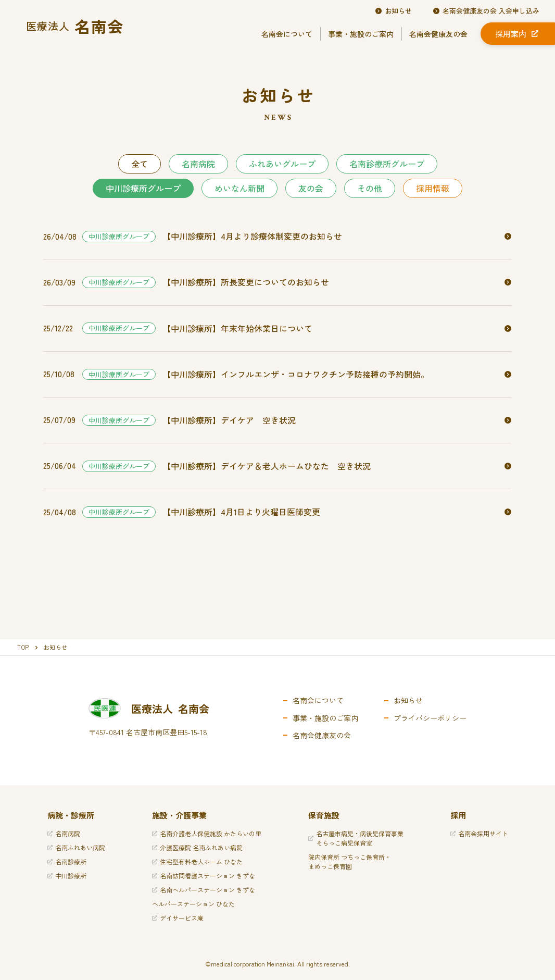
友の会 (311, 188)
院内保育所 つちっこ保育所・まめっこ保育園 (350, 861)
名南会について (287, 34)
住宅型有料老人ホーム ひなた (197, 861)
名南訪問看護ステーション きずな (204, 876)
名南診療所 (67, 861)
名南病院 (198, 164)
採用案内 (517, 34)
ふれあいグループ (282, 164)
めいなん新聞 (239, 188)
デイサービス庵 (178, 918)
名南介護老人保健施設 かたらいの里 (207, 833)
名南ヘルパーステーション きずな (204, 890)
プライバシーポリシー (430, 718)
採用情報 (433, 188)
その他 (370, 188)
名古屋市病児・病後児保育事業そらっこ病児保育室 (356, 838)
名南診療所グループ (387, 164)
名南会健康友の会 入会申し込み (486, 11)
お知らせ (393, 11)
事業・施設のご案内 (361, 34)
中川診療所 (67, 876)
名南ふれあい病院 (76, 847)
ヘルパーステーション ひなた (193, 904)
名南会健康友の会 (438, 34)
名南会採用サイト (479, 833)
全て (140, 164)
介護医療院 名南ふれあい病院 (197, 847)
